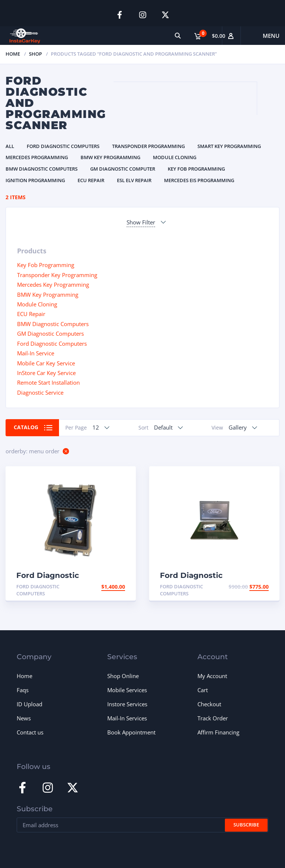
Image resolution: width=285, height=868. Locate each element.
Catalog (26, 427)
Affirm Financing (218, 732)
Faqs (23, 690)
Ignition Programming (35, 180)
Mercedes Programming (37, 157)
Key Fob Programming (196, 169)
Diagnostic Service (40, 392)
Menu (271, 36)
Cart (203, 690)
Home (13, 54)
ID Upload (30, 704)
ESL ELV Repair (134, 180)
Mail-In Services (127, 718)
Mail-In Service (36, 353)
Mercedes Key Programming (53, 285)
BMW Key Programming (110, 157)
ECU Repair (91, 180)
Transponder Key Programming (57, 274)
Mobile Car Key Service (46, 363)
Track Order (213, 718)
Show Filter (141, 222)
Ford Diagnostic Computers (63, 146)
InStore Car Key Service (46, 373)
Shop (35, 54)
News (24, 718)
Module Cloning (175, 157)
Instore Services (127, 704)
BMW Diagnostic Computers (42, 169)
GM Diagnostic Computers (50, 333)
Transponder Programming (148, 146)
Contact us (30, 732)
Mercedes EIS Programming (199, 180)
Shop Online (123, 676)
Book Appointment (131, 732)
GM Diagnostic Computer (123, 169)
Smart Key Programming (229, 146)
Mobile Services (127, 690)
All (10, 146)
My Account (212, 676)
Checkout (209, 704)
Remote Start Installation (48, 382)
